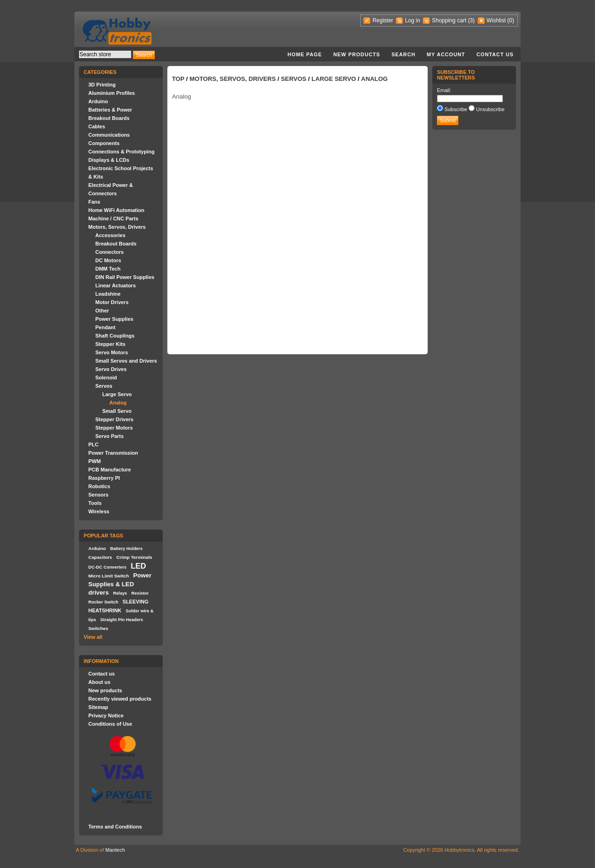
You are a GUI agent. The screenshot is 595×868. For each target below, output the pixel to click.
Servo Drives (111, 369)
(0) (511, 20)
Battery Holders (126, 549)
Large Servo (117, 394)
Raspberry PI (104, 478)
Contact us (495, 54)
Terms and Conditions (115, 827)
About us (99, 682)
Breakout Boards (109, 118)
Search (403, 54)
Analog (118, 403)
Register (383, 20)
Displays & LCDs (109, 160)
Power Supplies (114, 319)
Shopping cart (449, 20)
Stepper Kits (110, 344)
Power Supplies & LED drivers (120, 584)
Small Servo (117, 411)
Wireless (99, 511)
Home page (304, 54)
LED (138, 566)
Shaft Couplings (115, 336)
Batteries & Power (110, 110)
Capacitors (100, 557)
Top (178, 79)
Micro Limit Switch (109, 576)
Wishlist (496, 20)
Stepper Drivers (114, 419)
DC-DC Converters (107, 567)
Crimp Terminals (134, 557)
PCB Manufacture (110, 470)
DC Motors (108, 260)
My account (446, 54)
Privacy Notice (106, 716)
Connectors (109, 252)
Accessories (110, 235)
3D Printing (102, 85)
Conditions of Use (110, 724)
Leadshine (108, 294)
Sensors (98, 495)
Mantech (115, 850)
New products (357, 54)
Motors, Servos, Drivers (117, 227)
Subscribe (456, 109)
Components (104, 143)
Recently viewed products (120, 699)
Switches (98, 628)
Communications (109, 135)
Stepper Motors (114, 428)
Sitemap (98, 707)
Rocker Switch (103, 602)
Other (102, 311)
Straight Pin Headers (122, 620)
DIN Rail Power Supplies (125, 277)
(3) (472, 20)
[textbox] (105, 54)
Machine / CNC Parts (113, 219)
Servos (104, 386)
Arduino (98, 101)
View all (93, 637)
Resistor (140, 593)
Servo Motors (112, 352)
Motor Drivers (112, 302)
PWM (95, 461)
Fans (94, 202)
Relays (120, 593)
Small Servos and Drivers (126, 361)
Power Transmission (113, 453)
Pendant (105, 327)
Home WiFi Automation (116, 210)
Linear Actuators (116, 285)
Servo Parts (109, 436)
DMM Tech (108, 269)
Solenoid (106, 378)
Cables (97, 126)
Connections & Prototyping (121, 152)
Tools (95, 503)
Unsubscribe (490, 109)
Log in (413, 20)
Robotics (99, 486)
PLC (93, 444)
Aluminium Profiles (112, 93)
